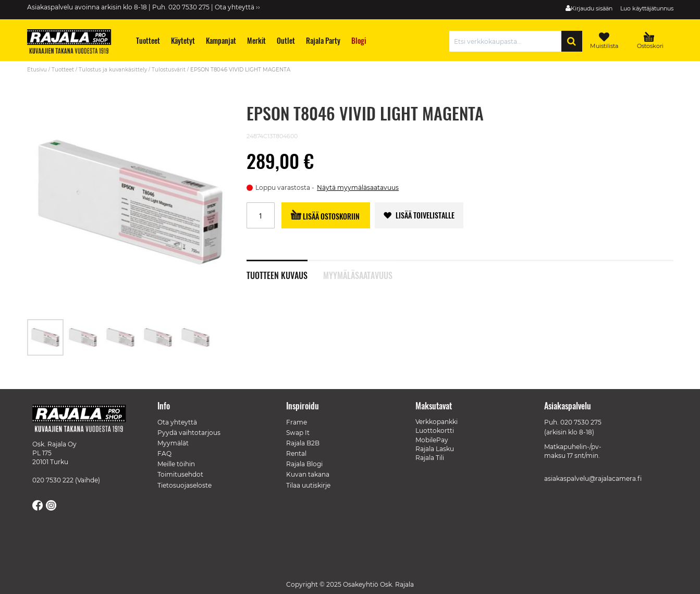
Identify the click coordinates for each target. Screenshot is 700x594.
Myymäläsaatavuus (358, 274)
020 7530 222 (53, 480)
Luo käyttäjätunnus (647, 8)
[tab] (285, 270)
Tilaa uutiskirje (308, 485)
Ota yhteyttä (177, 422)
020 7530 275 (581, 422)
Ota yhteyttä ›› (237, 7)
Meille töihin (176, 464)
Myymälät (173, 443)
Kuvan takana (308, 474)
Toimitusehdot (180, 474)
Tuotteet (63, 70)
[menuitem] (148, 40)
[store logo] (74, 43)
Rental (296, 453)
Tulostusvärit (169, 70)
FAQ (164, 453)
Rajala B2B (303, 443)
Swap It (298, 433)
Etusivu (37, 70)
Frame (297, 422)
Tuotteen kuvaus (277, 274)
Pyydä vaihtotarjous (189, 433)
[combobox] (508, 41)
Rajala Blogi (304, 464)
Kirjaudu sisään (592, 8)
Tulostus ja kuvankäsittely (113, 70)
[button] (83, 337)
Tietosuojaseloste (185, 485)
